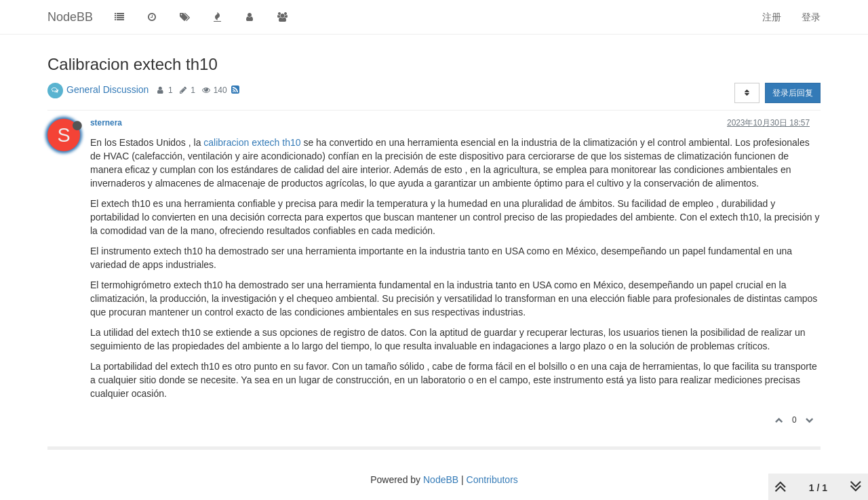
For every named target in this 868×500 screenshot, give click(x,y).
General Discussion (107, 90)
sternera (106, 123)
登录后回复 (793, 93)
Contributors (492, 480)
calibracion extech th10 (252, 142)
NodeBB (441, 480)
